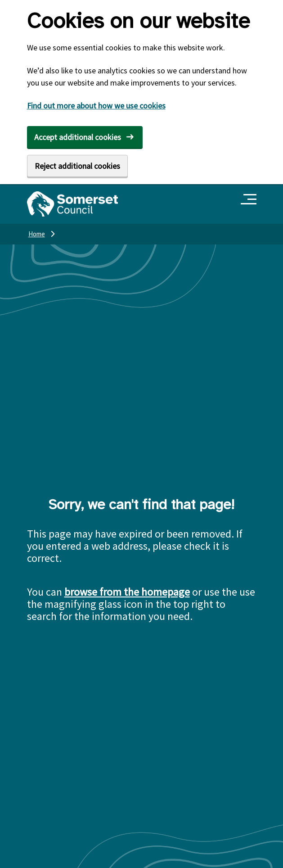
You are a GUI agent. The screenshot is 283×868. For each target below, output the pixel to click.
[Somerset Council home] (73, 204)
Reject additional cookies (77, 166)
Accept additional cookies (78, 137)
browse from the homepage (127, 592)
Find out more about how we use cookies (96, 106)
